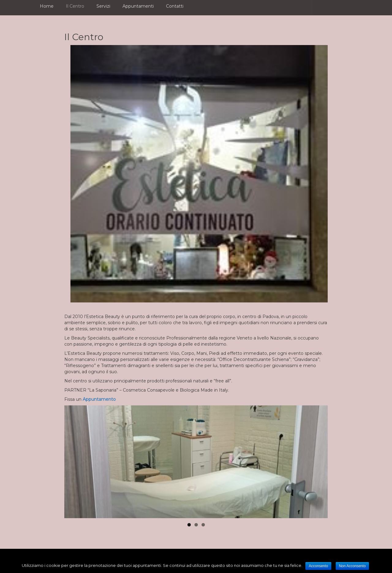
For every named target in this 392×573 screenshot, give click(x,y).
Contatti (175, 6)
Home (47, 6)
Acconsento (318, 566)
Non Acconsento (352, 566)
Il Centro (75, 6)
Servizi (103, 6)
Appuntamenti (138, 6)
